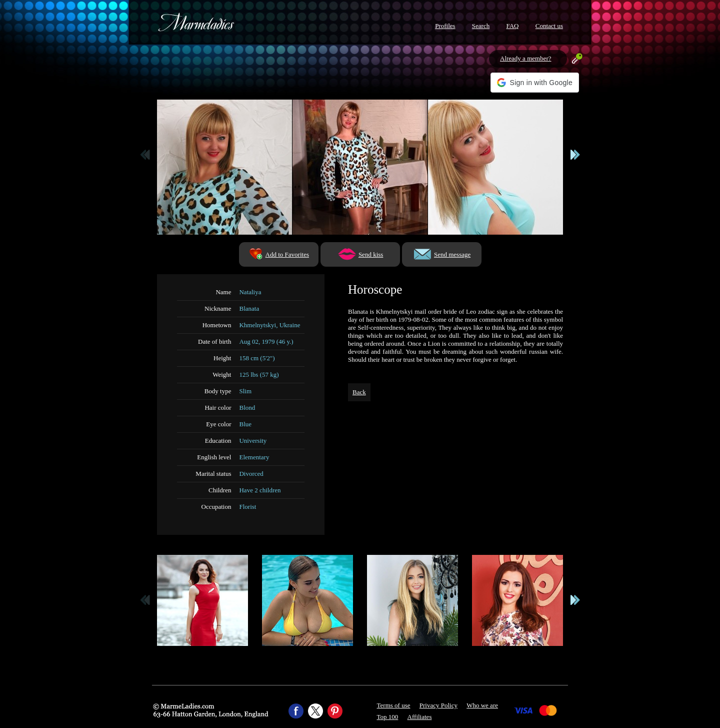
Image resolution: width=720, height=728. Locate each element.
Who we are (482, 705)
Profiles (445, 26)
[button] (535, 83)
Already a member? (526, 58)
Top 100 (388, 717)
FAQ (512, 26)
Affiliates (420, 717)
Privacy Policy (438, 705)
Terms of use (394, 705)
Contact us (549, 26)
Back (359, 392)
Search (481, 26)
